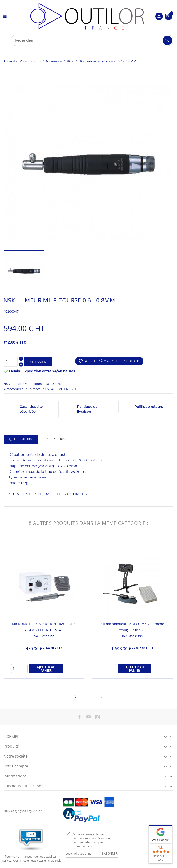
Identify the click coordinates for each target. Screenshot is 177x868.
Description (23, 439)
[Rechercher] (92, 40)
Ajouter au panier (46, 669)
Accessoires (56, 439)
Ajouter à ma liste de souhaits (109, 361)
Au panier (38, 362)
